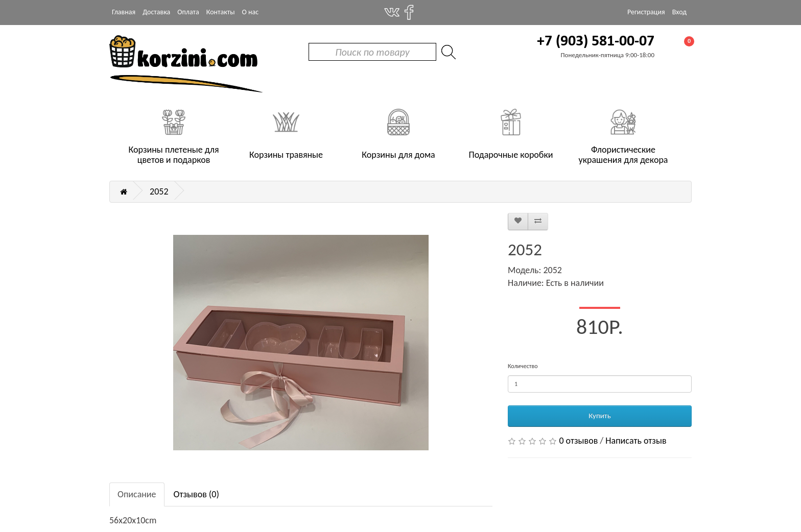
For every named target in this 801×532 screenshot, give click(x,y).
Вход (679, 12)
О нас (251, 12)
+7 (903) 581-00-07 (596, 42)
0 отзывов (578, 441)
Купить (599, 416)
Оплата (188, 12)
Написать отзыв (636, 441)
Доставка (156, 12)
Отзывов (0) (196, 494)
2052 (159, 191)
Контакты (221, 12)
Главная (124, 12)
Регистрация (646, 12)
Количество (523, 366)
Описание (137, 494)
